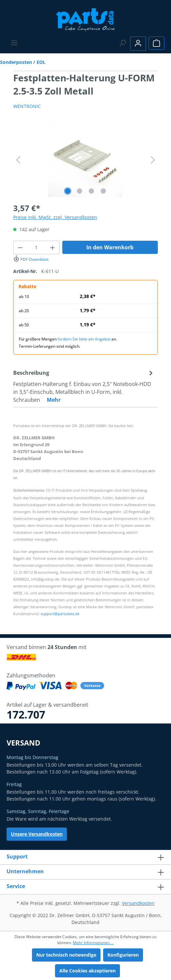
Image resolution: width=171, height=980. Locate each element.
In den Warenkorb (110, 247)
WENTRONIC (27, 106)
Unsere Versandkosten (37, 834)
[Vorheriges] (18, 160)
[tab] (84, 386)
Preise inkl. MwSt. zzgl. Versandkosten (55, 217)
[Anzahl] (37, 247)
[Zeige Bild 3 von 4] (91, 191)
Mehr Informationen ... (93, 943)
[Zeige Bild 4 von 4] (103, 191)
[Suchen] (123, 43)
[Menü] (14, 43)
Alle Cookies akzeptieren (87, 971)
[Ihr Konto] (138, 44)
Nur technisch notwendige (66, 955)
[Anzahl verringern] (20, 247)
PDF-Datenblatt (31, 259)
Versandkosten (138, 903)
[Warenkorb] (157, 43)
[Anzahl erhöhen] (53, 247)
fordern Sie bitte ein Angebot (84, 339)
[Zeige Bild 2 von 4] (79, 191)
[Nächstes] (153, 160)
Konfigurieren (123, 955)
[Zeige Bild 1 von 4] (68, 191)
